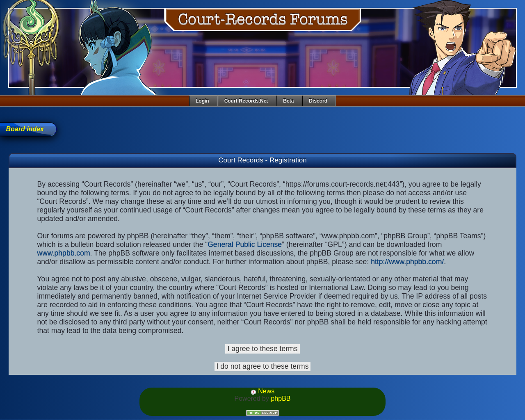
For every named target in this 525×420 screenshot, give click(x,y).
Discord (318, 101)
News (262, 391)
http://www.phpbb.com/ (407, 262)
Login (202, 101)
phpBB (281, 398)
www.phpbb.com (64, 253)
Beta (288, 101)
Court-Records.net (246, 101)
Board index (25, 129)
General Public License (245, 244)
